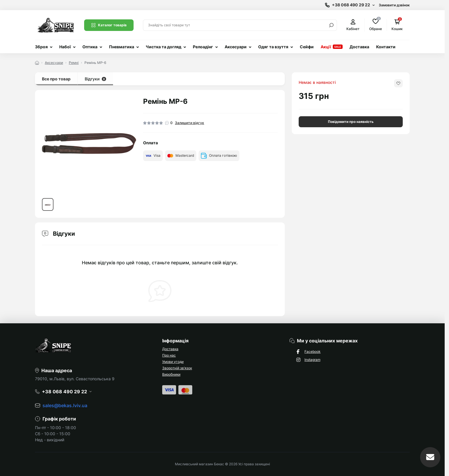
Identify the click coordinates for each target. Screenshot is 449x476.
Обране (376, 25)
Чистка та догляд (163, 47)
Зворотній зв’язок (177, 368)
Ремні (74, 63)
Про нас (169, 355)
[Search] (331, 25)
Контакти (386, 47)
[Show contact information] (350, 5)
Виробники (171, 374)
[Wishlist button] (398, 83)
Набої (65, 47)
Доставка (359, 47)
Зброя (41, 47)
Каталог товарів (109, 25)
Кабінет (353, 25)
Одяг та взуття (273, 47)
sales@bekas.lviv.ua (65, 405)
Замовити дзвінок (394, 5)
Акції (326, 47)
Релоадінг (203, 47)
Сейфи (307, 47)
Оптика (90, 47)
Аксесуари (236, 47)
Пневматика (122, 47)
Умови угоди (173, 362)
